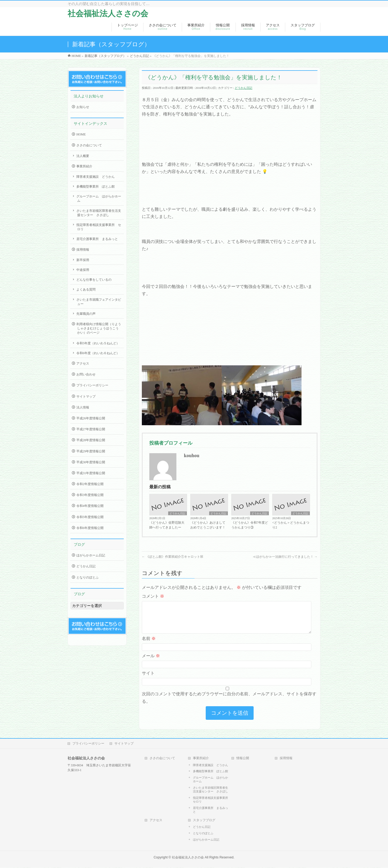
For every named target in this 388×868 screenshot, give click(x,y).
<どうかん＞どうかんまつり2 (291, 525)
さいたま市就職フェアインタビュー (99, 302)
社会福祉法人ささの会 (108, 13)
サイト (148, 679)
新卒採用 (83, 260)
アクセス (83, 363)
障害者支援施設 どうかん (96, 177)
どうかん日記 (243, 88)
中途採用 (83, 270)
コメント (153, 596)
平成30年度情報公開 (91, 462)
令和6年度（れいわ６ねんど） (98, 353)
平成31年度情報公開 (91, 473)
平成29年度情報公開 (91, 451)
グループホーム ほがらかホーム (99, 199)
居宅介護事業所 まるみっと (97, 239)
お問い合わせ (86, 374)
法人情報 (83, 407)
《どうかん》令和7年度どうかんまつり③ (250, 525)
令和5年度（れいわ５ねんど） (98, 343)
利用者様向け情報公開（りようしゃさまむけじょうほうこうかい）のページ (99, 328)
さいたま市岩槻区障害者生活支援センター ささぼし (99, 213)
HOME (81, 134)
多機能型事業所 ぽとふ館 (96, 187)
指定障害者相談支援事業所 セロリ (99, 227)
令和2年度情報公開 (90, 484)
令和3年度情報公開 (90, 495)
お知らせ (83, 107)
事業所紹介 (84, 166)
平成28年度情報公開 (91, 440)
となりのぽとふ (88, 577)
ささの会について (89, 145)
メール (151, 662)
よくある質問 (86, 290)
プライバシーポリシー (92, 385)
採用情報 (83, 250)
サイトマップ (86, 396)
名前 (149, 645)
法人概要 (83, 156)
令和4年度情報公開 (90, 506)
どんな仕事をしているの (94, 280)
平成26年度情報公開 (91, 418)
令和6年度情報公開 (90, 528)
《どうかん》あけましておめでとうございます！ (208, 525)
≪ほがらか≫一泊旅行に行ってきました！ (285, 557)
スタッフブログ (204, 820)
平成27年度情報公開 (91, 429)
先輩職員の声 (86, 314)
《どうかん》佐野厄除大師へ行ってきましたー (167, 525)
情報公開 (243, 758)
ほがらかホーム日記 (91, 555)
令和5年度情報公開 (90, 517)
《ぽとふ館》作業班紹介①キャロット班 (173, 557)
